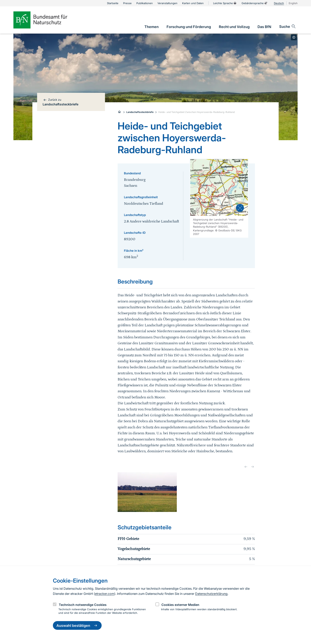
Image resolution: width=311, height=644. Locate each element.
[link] (152, 27)
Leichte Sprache (225, 3)
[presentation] (240, 208)
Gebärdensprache (255, 3)
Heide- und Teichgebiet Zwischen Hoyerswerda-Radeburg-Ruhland (196, 112)
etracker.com (105, 594)
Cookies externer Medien (180, 605)
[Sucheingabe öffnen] (288, 26)
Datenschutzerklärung (211, 594)
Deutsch (279, 3)
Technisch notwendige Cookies (83, 605)
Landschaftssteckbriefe (140, 112)
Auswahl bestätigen (77, 625)
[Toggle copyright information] (294, 37)
